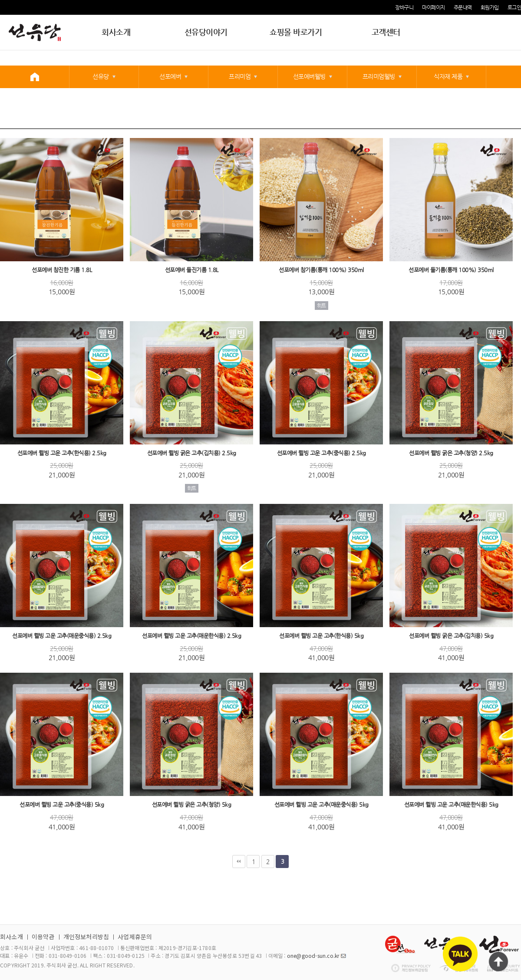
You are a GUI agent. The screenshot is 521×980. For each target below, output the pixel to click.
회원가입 (490, 7)
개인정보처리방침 (86, 937)
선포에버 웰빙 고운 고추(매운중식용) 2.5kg (62, 636)
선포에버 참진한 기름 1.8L (62, 270)
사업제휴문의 (135, 937)
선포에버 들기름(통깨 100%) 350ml (451, 270)
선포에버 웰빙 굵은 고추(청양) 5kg (192, 805)
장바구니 (404, 7)
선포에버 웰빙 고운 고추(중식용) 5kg (62, 805)
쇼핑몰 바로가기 (296, 32)
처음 (239, 862)
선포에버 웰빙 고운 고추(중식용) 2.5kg (322, 453)
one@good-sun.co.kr (313, 955)
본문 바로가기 (0, 0)
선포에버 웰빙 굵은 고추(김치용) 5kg (451, 636)
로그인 (514, 7)
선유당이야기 (206, 32)
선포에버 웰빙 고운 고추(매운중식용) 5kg (322, 805)
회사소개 (116, 32)
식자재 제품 (448, 76)
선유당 (101, 76)
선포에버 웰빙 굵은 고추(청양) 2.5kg (451, 453)
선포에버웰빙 (309, 76)
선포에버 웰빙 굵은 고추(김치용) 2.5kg (192, 453)
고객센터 (386, 32)
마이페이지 (434, 7)
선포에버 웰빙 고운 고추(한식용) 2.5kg (62, 453)
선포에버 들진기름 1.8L (192, 270)
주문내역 (463, 7)
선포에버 (170, 76)
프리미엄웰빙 (379, 76)
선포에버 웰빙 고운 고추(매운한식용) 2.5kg (191, 636)
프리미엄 (240, 76)
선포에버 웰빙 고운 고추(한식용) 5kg (321, 636)
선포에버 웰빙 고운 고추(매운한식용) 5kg (451, 805)
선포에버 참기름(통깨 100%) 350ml (321, 270)
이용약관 (43, 937)
